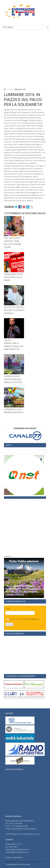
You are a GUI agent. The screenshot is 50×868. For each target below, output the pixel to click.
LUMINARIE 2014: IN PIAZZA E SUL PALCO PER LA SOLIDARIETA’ (23, 100)
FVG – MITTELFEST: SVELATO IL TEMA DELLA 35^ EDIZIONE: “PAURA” (13, 243)
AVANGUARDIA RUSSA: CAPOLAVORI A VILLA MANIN (14, 277)
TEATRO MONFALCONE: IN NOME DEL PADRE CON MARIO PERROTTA (14, 345)
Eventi (19, 89)
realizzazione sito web (15, 864)
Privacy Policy (23, 619)
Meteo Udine (8, 556)
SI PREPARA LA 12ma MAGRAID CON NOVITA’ (14, 411)
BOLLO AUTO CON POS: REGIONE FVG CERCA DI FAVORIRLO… (14, 310)
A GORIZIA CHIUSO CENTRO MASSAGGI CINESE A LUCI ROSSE (13, 379)
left (24, 89)
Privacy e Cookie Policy (14, 858)
